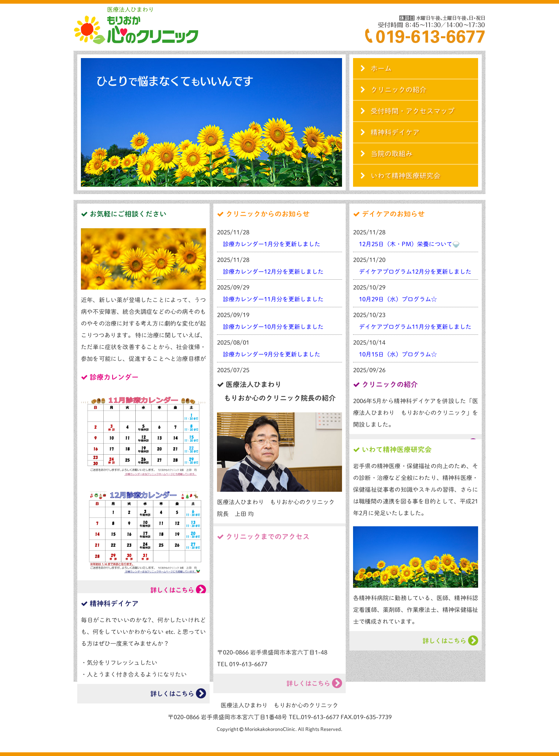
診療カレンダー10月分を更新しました (273, 327)
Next (336, 122)
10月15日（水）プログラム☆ (398, 354)
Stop (215, 192)
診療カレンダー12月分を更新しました (273, 272)
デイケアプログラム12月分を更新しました (415, 272)
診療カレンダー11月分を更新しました (273, 299)
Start (209, 192)
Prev (87, 122)
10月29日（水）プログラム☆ (398, 299)
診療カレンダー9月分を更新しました (272, 354)
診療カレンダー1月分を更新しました (272, 244)
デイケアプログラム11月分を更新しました (415, 327)
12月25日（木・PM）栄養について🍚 (409, 244)
